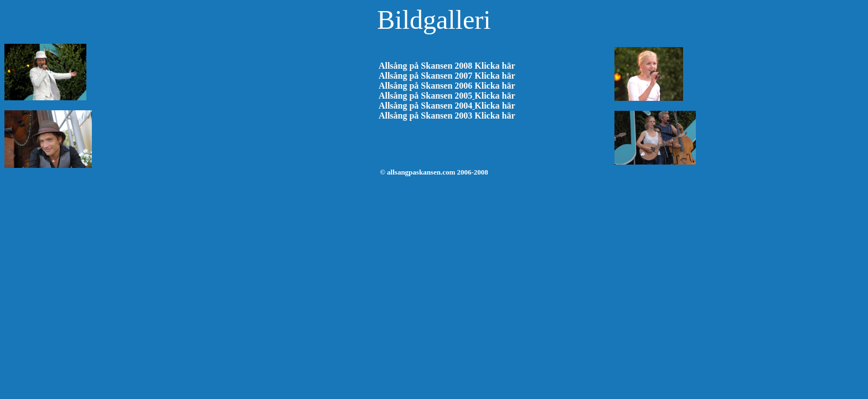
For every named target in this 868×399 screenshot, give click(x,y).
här (509, 106)
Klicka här (495, 66)
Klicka (487, 106)
